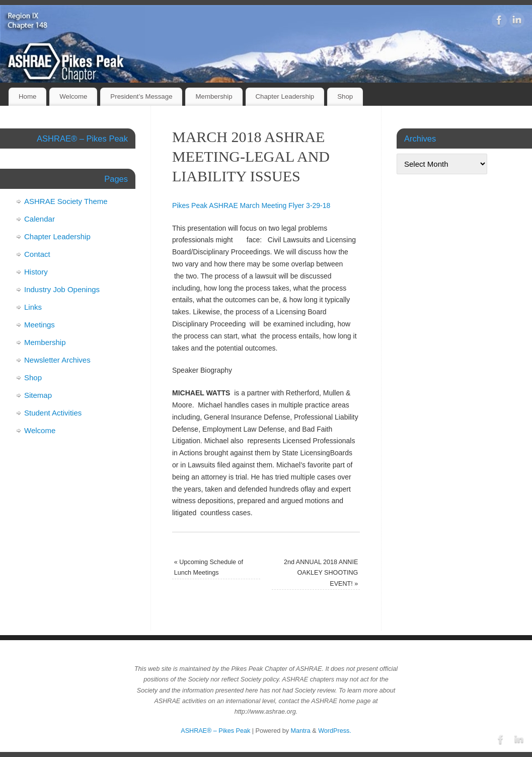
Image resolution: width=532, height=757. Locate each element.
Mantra (301, 731)
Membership (214, 96)
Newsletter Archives (57, 360)
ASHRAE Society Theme (66, 201)
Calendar (40, 219)
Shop (345, 96)
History (36, 272)
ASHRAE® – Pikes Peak (215, 731)
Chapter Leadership (285, 96)
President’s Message (141, 96)
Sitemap (38, 395)
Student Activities (53, 413)
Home (27, 96)
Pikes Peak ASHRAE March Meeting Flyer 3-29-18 (251, 205)
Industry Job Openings (62, 289)
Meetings (40, 325)
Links (33, 307)
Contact (37, 254)
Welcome (73, 96)
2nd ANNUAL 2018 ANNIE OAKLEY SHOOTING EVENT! (321, 573)
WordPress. (335, 731)
